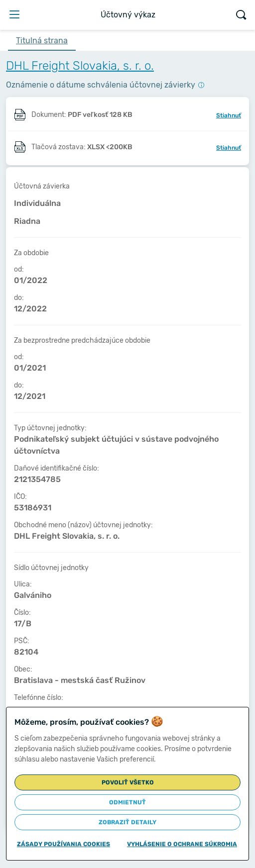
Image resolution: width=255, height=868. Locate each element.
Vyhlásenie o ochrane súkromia (182, 844)
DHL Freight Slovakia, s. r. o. (80, 66)
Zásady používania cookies (64, 844)
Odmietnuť (127, 802)
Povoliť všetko (128, 782)
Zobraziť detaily (127, 822)
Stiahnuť (229, 115)
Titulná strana (42, 41)
